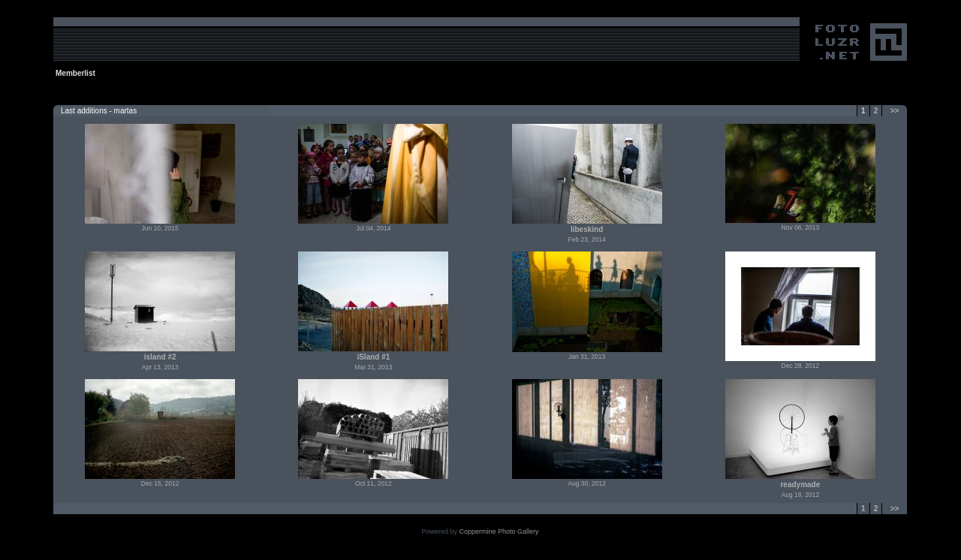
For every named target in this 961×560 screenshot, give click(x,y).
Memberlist (75, 73)
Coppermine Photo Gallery (499, 531)
